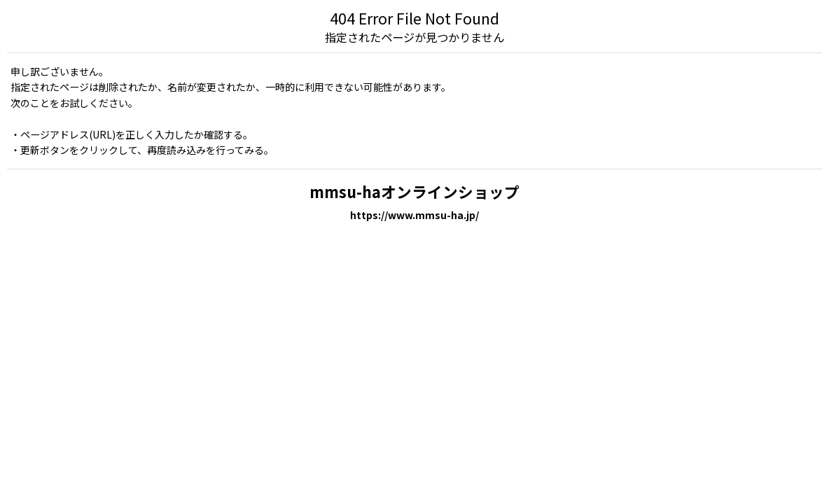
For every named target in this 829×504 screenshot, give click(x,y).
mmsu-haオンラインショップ (415, 191)
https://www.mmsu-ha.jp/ (415, 215)
